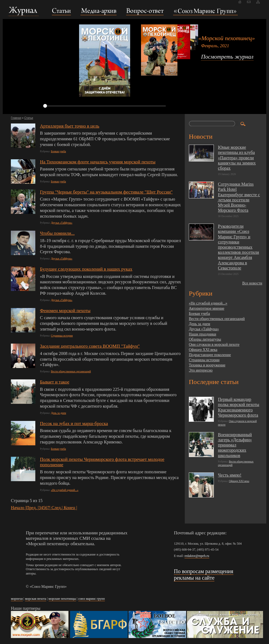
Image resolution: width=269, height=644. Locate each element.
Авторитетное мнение (207, 308)
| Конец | (69, 508)
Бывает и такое (55, 382)
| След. (56, 508)
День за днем (58, 413)
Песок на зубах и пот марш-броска (74, 423)
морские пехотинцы (62, 599)
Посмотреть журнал (227, 57)
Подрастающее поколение (210, 355)
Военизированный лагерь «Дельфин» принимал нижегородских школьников (235, 445)
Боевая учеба (58, 151)
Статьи (29, 118)
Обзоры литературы (205, 339)
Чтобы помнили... (57, 233)
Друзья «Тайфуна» (62, 223)
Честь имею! (230, 475)
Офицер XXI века (203, 350)
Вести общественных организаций (71, 371)
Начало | (19, 508)
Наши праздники (202, 334)
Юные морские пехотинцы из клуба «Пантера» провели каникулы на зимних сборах (237, 158)
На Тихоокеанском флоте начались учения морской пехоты (98, 162)
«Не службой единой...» (65, 490)
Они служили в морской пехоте (214, 345)
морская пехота (36, 599)
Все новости (252, 283)
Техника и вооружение (207, 365)
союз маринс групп (92, 599)
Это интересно (201, 370)
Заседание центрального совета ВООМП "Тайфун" (90, 346)
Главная (16, 118)
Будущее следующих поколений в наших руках (86, 269)
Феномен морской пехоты (65, 311)
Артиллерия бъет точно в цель (70, 126)
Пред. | (33, 508)
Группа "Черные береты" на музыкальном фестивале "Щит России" (106, 192)
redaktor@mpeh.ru (197, 556)
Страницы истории (62, 336)
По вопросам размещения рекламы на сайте (204, 575)
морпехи (17, 599)
